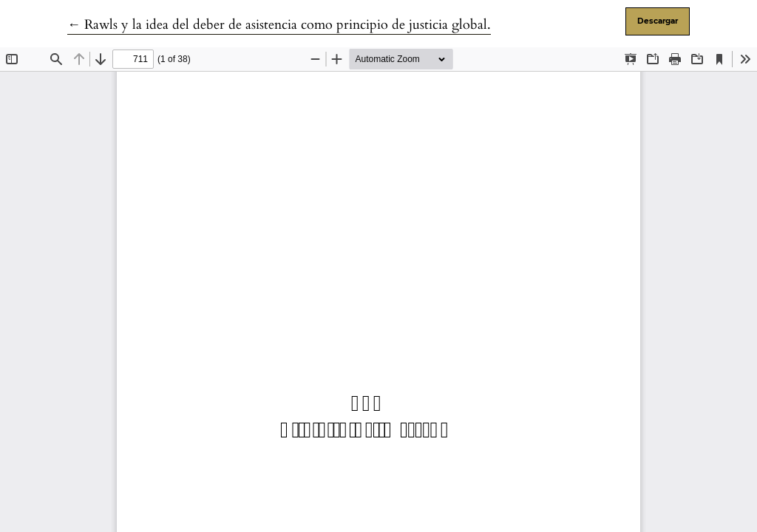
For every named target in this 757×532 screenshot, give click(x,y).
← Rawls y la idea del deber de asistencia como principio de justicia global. (279, 25)
